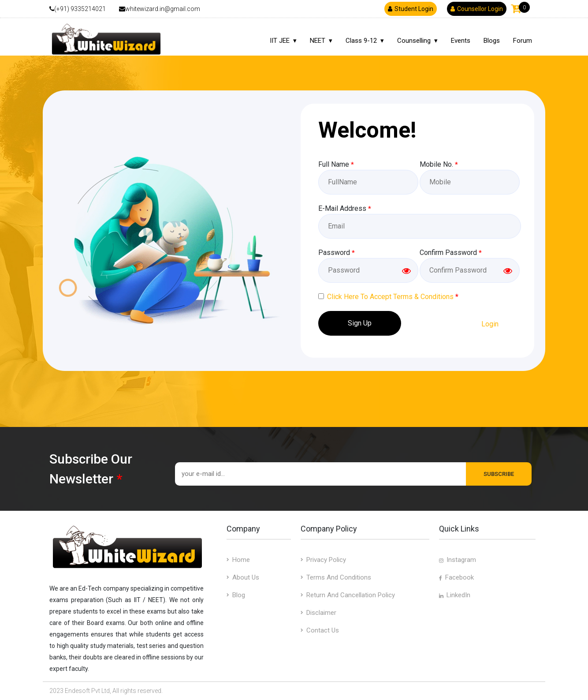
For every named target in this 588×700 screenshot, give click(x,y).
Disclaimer (318, 613)
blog (236, 595)
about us (243, 577)
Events (461, 41)
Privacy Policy (323, 560)
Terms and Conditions (336, 577)
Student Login (411, 9)
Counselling (414, 41)
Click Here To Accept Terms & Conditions (390, 297)
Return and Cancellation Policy (348, 595)
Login (490, 324)
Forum (523, 41)
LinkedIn (455, 595)
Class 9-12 (361, 41)
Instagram (458, 560)
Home (238, 560)
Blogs (492, 41)
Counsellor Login (477, 9)
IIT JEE (280, 41)
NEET (318, 41)
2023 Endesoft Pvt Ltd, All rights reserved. (106, 691)
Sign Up (360, 323)
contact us (320, 630)
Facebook (456, 577)
